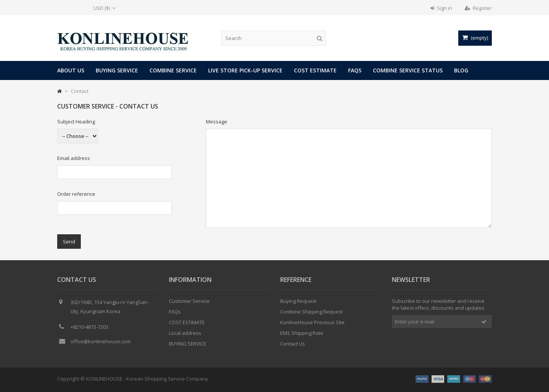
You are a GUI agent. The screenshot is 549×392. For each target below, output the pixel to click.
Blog (461, 70)
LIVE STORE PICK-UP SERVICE (245, 70)
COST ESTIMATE (315, 70)
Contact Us (293, 344)
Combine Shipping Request (311, 312)
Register (478, 8)
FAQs (355, 70)
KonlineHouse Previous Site (312, 322)
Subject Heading (76, 122)
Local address (185, 333)
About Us (71, 70)
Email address (74, 158)
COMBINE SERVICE (173, 70)
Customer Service (189, 301)
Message (217, 122)
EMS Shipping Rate (302, 333)
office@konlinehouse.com (101, 341)
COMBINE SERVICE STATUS (408, 70)
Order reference (76, 194)
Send (69, 242)
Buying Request (298, 301)
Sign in (441, 8)
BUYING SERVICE (117, 70)
